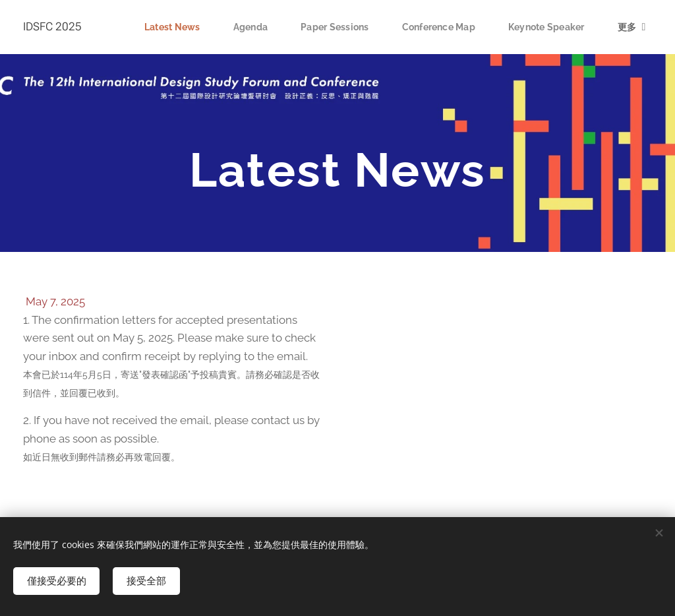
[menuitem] (163, 27)
